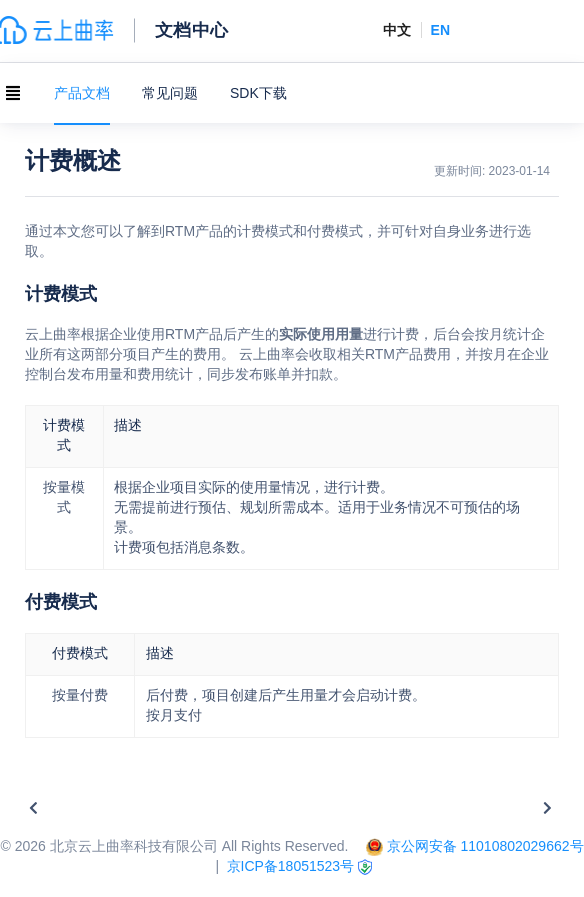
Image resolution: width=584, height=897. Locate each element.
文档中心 (191, 29)
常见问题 (170, 93)
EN (440, 30)
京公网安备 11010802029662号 (485, 846)
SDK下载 (258, 93)
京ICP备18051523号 (291, 866)
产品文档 (82, 93)
